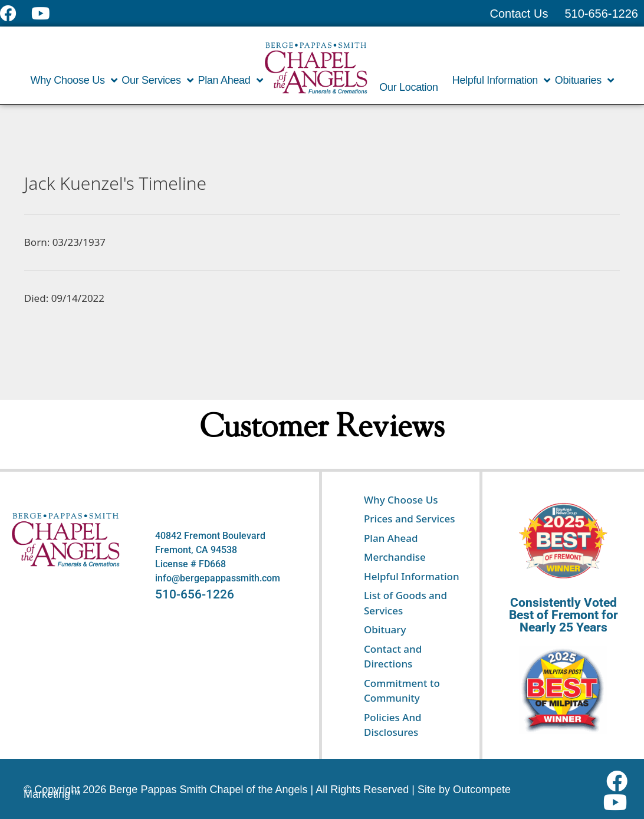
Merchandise (395, 557)
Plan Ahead (230, 80)
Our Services (157, 80)
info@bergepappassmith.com (218, 578)
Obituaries (584, 80)
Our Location (408, 87)
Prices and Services (410, 519)
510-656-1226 (195, 594)
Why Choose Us (73, 80)
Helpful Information (501, 80)
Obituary (385, 629)
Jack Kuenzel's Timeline (115, 183)
